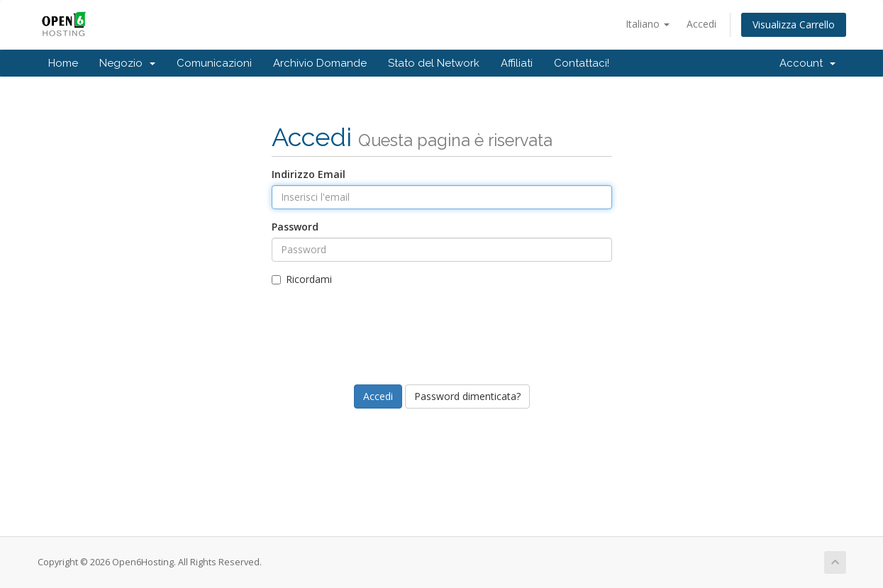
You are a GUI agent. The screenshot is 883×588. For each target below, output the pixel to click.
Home (63, 63)
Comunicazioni (214, 63)
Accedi (701, 24)
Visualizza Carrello (794, 24)
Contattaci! (582, 63)
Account (807, 63)
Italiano (648, 24)
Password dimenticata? (467, 396)
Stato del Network (434, 63)
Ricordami (302, 279)
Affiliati (517, 63)
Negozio (127, 63)
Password (295, 227)
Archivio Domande (320, 63)
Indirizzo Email (309, 174)
